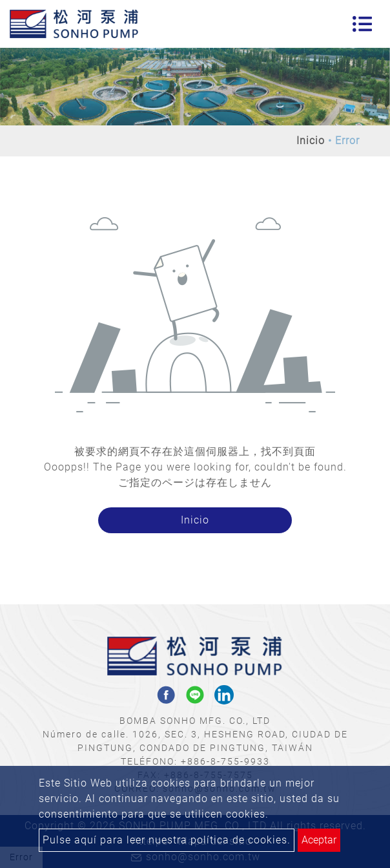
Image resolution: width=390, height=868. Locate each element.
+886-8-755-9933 (225, 761)
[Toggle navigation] (362, 24)
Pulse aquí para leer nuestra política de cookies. (167, 840)
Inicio (311, 141)
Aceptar (319, 840)
